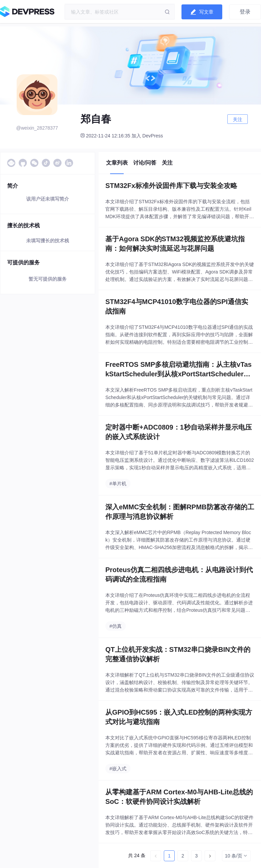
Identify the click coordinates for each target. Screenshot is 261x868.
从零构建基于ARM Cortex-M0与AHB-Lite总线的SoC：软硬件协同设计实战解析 (179, 797)
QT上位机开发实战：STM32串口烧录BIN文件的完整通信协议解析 (178, 654)
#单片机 (118, 484)
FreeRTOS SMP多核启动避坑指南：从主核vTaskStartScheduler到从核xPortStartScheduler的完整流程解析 (178, 370)
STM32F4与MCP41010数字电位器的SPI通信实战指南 (177, 306)
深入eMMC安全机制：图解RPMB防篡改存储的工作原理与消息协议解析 (180, 512)
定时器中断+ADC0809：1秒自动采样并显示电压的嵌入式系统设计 (179, 432)
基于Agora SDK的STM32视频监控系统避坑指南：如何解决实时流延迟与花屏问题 (175, 244)
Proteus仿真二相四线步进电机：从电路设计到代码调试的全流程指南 (179, 574)
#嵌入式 (118, 769)
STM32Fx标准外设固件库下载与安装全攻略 (171, 186)
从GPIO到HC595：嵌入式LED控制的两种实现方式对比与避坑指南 (179, 717)
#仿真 (116, 626)
